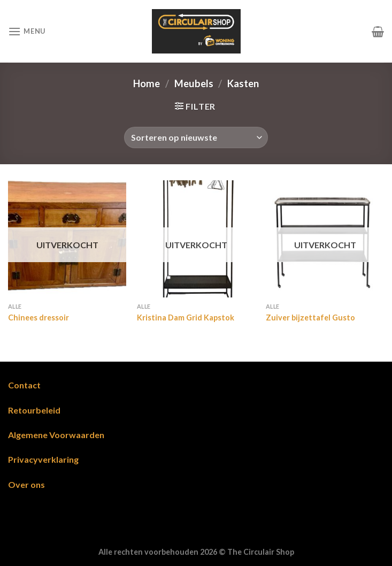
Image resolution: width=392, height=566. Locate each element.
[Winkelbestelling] (196, 137)
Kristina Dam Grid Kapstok (186, 318)
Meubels (194, 83)
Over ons (26, 484)
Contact (24, 385)
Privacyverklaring (43, 459)
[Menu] (27, 31)
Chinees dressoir (39, 318)
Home (147, 83)
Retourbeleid (34, 410)
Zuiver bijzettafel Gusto (310, 318)
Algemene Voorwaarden (56, 435)
